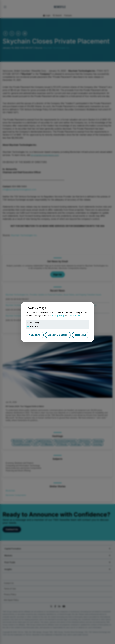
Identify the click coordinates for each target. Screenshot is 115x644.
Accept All (35, 335)
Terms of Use (74, 316)
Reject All (81, 335)
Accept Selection (58, 335)
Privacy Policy (58, 316)
